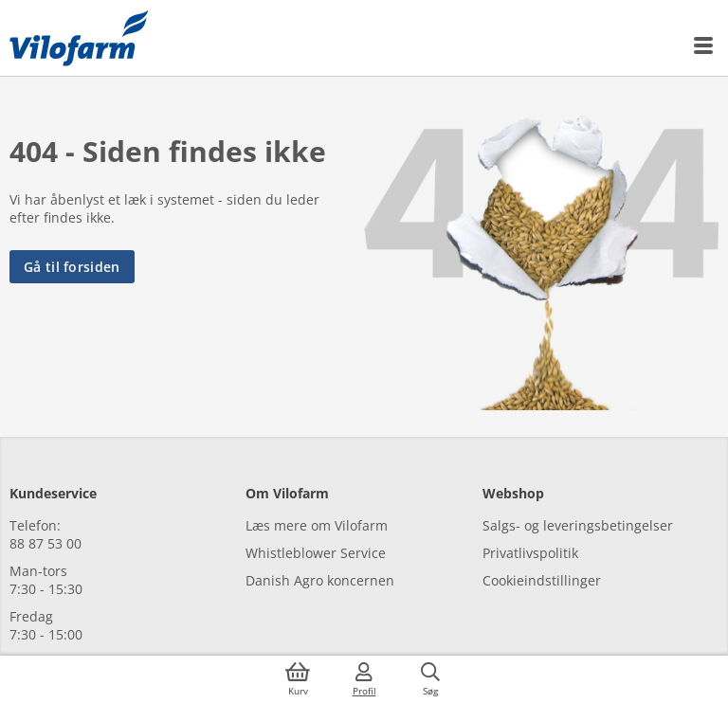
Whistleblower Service (316, 553)
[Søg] (430, 679)
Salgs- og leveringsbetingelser (578, 525)
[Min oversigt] (79, 38)
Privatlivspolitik (530, 553)
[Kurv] (298, 679)
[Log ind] (364, 679)
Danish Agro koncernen (320, 580)
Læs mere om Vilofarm (317, 525)
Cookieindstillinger (542, 580)
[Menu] (704, 45)
